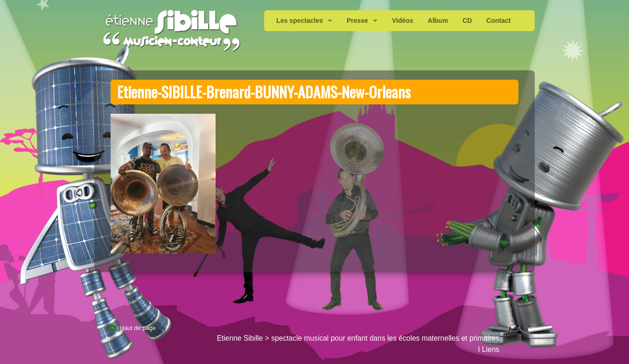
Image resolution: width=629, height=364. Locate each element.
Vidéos (403, 21)
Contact (498, 21)
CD (467, 21)
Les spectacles (300, 21)
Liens (491, 349)
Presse (357, 21)
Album (438, 21)
